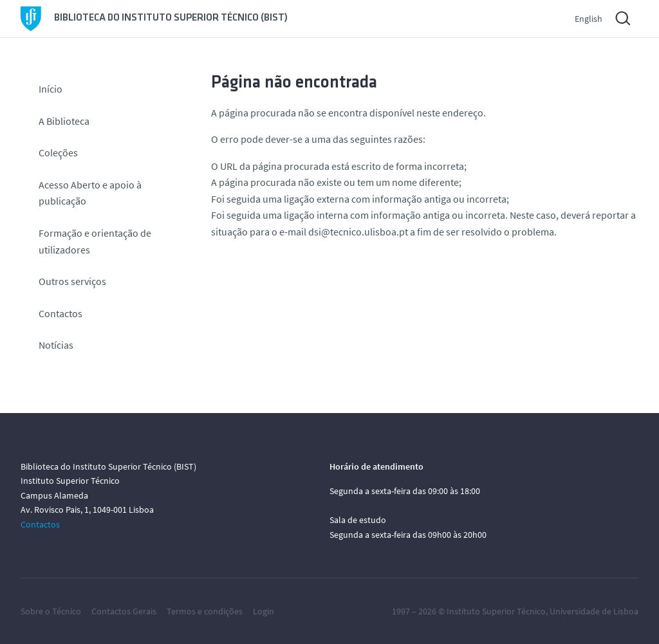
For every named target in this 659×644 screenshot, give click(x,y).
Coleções (58, 152)
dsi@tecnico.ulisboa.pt (358, 232)
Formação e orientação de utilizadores (95, 241)
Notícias (56, 345)
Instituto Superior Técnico (496, 611)
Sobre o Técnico (51, 611)
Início (51, 89)
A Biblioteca (64, 121)
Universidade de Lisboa (594, 611)
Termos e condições (205, 611)
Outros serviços (72, 281)
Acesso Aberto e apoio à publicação (90, 193)
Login (264, 611)
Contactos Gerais (124, 611)
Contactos (60, 313)
